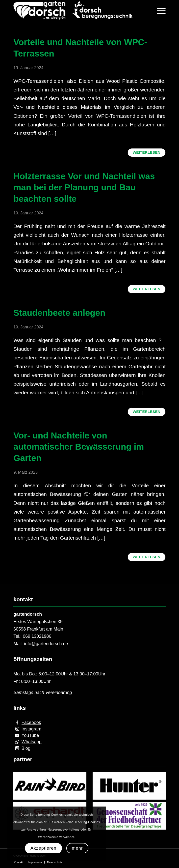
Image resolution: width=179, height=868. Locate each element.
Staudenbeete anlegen (59, 313)
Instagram (31, 729)
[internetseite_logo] (74, 10)
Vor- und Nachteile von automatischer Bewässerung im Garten (79, 447)
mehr (77, 848)
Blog (26, 748)
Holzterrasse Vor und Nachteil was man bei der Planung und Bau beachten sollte (84, 187)
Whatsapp (32, 742)
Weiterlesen (147, 152)
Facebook (31, 723)
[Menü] (159, 10)
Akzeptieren (43, 848)
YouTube (30, 735)
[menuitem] (159, 10)
